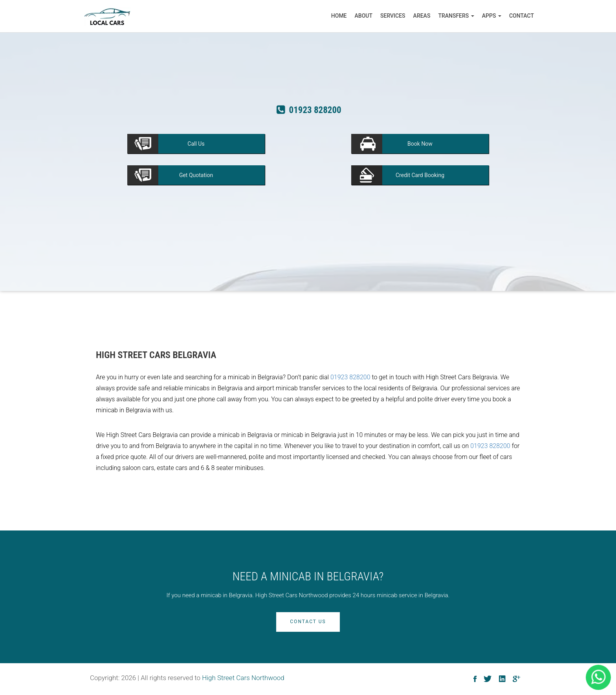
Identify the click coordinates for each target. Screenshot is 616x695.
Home (339, 16)
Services (393, 16)
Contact (522, 16)
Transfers (456, 16)
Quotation (196, 175)
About (364, 16)
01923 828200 (350, 377)
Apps (492, 16)
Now (420, 144)
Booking (420, 175)
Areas (422, 16)
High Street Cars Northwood (243, 678)
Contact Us (308, 622)
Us (196, 144)
